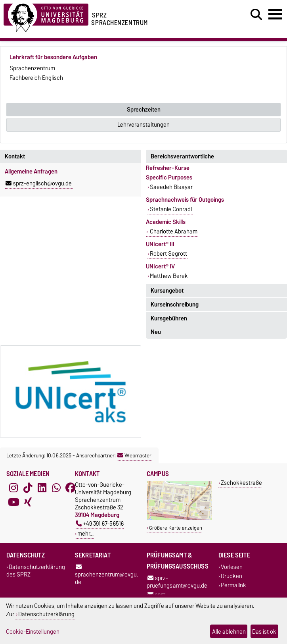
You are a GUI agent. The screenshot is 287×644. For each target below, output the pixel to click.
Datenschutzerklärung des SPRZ (36, 571)
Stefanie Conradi (171, 209)
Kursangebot (167, 291)
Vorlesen (232, 567)
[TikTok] (28, 488)
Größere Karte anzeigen (176, 528)
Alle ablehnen (229, 631)
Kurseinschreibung (175, 305)
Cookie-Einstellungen (33, 631)
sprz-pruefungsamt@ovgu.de (177, 582)
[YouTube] (13, 502)
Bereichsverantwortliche (182, 156)
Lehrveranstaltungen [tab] (143, 125)
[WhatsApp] (56, 488)
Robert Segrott (168, 254)
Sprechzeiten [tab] (144, 110)
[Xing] (28, 502)
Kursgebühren (169, 318)
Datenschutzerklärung (46, 614)
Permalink (233, 585)
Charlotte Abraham (173, 231)
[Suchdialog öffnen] (256, 15)
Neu (156, 332)
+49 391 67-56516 (100, 523)
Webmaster (134, 455)
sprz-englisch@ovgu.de (39, 183)
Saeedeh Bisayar (171, 187)
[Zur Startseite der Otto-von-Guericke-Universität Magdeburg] (46, 16)
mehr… (85, 533)
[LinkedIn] (42, 488)
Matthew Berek (169, 276)
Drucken (232, 576)
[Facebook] (71, 488)
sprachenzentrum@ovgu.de (106, 575)
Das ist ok (264, 631)
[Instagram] (13, 488)
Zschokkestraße (241, 483)
